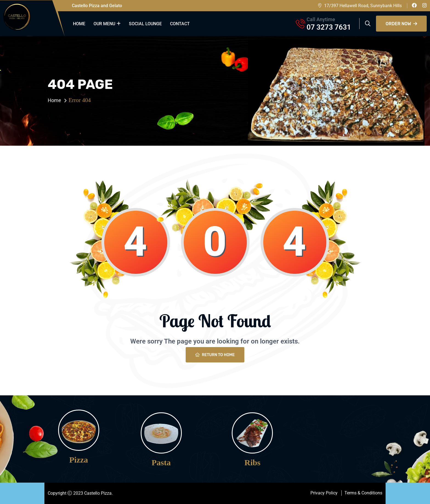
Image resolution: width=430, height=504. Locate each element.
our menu (104, 24)
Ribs (252, 463)
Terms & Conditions (363, 493)
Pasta (161, 463)
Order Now (401, 24)
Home (79, 24)
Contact (180, 24)
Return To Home (215, 355)
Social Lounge (145, 24)
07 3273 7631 (329, 27)
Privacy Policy (324, 493)
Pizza (79, 460)
